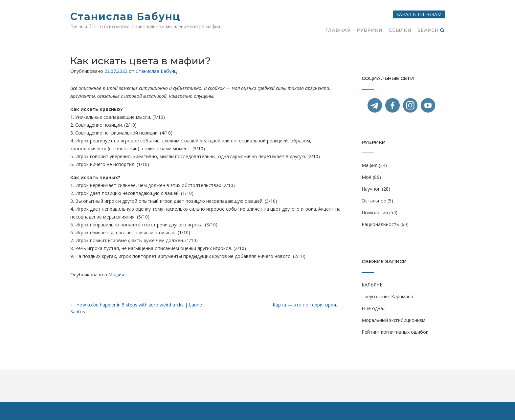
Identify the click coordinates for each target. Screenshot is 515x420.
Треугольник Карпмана (387, 296)
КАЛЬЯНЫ (373, 285)
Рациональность (380, 224)
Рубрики (370, 31)
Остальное (374, 201)
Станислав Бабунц (125, 17)
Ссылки (400, 31)
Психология (375, 212)
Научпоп (371, 189)
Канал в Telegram (419, 14)
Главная (338, 31)
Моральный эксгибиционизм (393, 320)
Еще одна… (374, 308)
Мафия (116, 274)
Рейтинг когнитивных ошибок (395, 332)
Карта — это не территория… (309, 305)
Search (431, 31)
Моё (367, 177)
